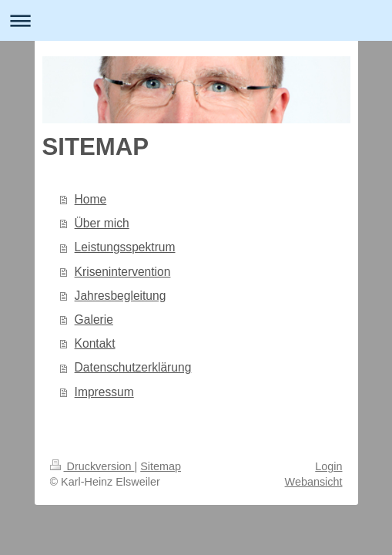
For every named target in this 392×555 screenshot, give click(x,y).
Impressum (104, 392)
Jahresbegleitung (121, 296)
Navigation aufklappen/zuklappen (196, 20)
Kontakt (95, 343)
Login (328, 466)
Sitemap (161, 466)
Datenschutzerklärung (133, 367)
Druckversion (92, 466)
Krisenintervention (123, 272)
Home (91, 199)
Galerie (94, 320)
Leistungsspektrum (125, 247)
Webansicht (314, 482)
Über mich (102, 223)
